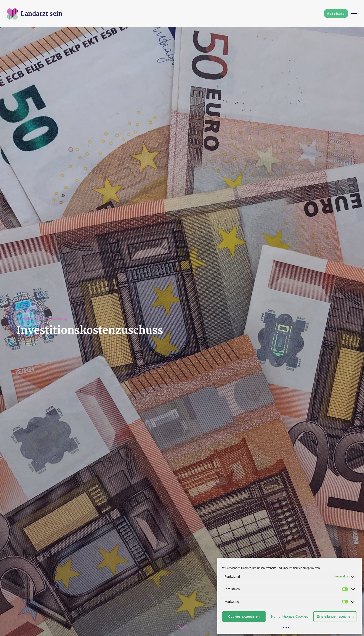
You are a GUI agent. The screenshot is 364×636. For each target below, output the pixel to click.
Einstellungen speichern (335, 616)
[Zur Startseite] (42, 14)
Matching (336, 13)
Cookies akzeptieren (244, 616)
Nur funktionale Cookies (289, 616)
